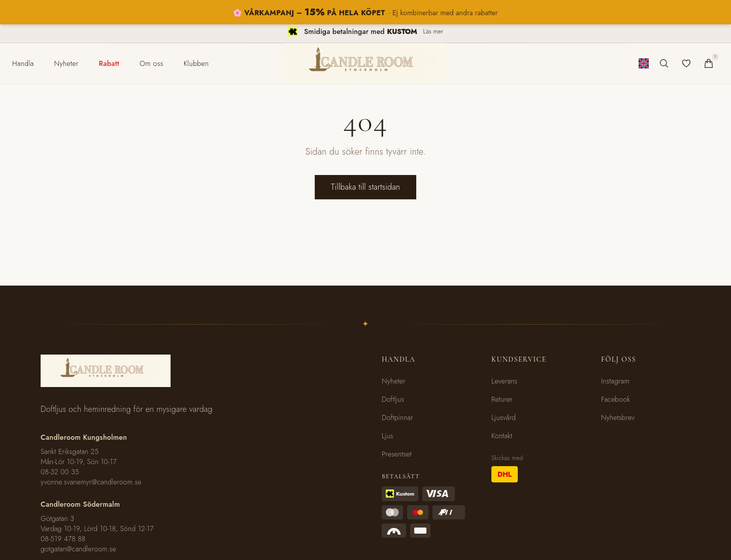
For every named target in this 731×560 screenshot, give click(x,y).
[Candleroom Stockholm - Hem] (365, 63)
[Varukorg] (709, 63)
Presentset (397, 454)
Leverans (504, 381)
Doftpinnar (397, 417)
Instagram (615, 381)
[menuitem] (23, 63)
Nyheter (394, 381)
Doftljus (393, 399)
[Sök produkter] (664, 63)
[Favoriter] (686, 63)
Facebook (616, 399)
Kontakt (502, 436)
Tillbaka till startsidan (365, 187)
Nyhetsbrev (618, 417)
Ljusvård (504, 417)
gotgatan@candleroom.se (78, 549)
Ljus (388, 436)
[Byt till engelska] (644, 63)
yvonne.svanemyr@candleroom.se (91, 482)
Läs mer (433, 31)
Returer (502, 399)
